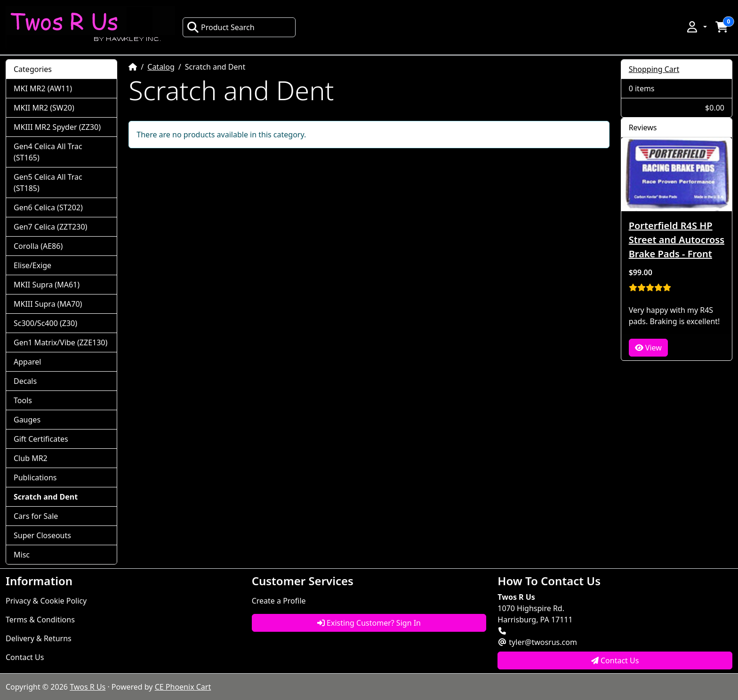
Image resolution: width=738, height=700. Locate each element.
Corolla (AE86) (38, 246)
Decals (25, 381)
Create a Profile (279, 601)
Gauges (27, 420)
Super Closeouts (42, 535)
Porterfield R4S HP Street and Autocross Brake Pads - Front (677, 240)
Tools (23, 400)
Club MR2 (31, 458)
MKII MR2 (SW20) (44, 108)
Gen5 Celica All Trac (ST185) (48, 183)
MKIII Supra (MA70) (48, 304)
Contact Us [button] (615, 660)
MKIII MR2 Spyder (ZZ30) (57, 127)
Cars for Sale (36, 516)
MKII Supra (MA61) (47, 285)
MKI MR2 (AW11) (43, 88)
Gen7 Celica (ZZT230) (50, 227)
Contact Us (25, 657)
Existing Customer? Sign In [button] (369, 623)
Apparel (27, 362)
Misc (22, 555)
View (648, 348)
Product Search (221, 27)
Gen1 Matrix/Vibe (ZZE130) (60, 342)
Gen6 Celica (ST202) (48, 207)
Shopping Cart (654, 69)
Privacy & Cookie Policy (46, 601)
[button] (696, 27)
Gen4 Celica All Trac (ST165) (48, 152)
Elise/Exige (32, 265)
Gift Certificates (41, 439)
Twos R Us (88, 687)
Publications (35, 477)
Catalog (161, 67)
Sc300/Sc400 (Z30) (45, 323)
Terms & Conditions (40, 620)
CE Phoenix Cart (183, 687)
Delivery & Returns (39, 638)
